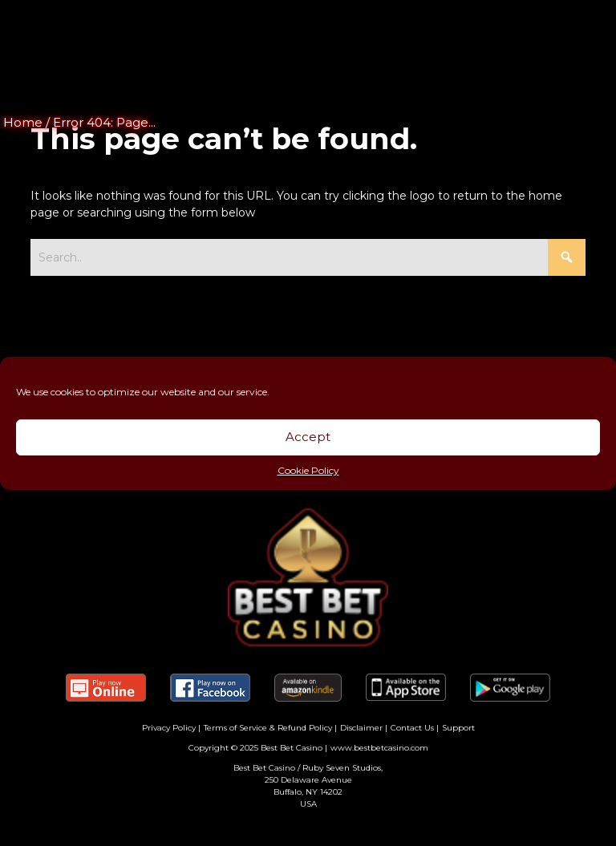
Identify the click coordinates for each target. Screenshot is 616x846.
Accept (308, 437)
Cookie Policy (308, 470)
